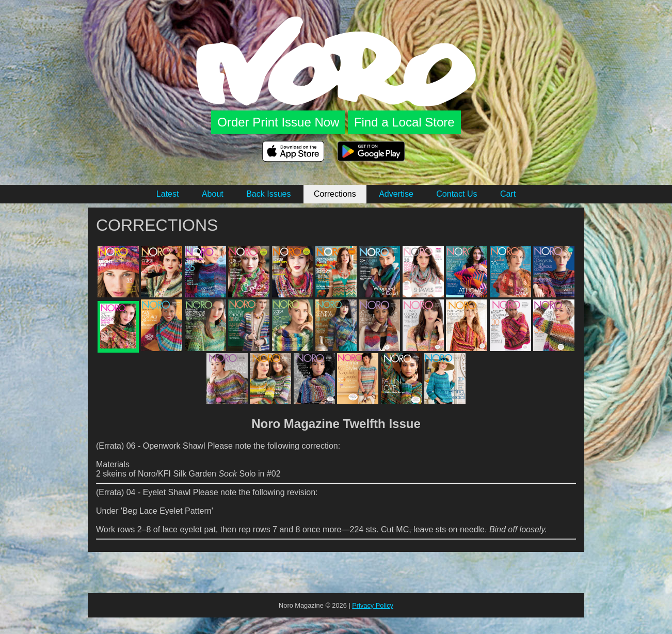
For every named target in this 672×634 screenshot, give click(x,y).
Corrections (335, 194)
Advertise (396, 194)
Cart (508, 194)
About (213, 194)
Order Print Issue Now (278, 122)
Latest (168, 194)
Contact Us (457, 194)
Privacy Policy (373, 605)
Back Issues (268, 194)
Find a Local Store (404, 122)
